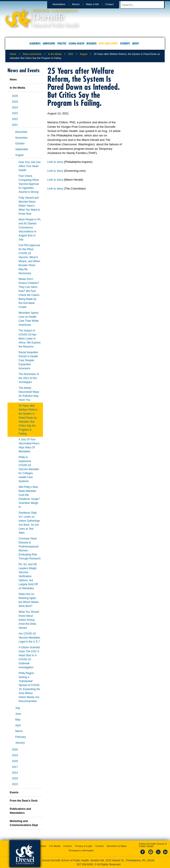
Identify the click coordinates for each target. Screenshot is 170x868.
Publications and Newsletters (20, 811)
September (22, 149)
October (20, 144)
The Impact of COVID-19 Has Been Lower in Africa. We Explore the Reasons (30, 339)
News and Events (32, 54)
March (19, 731)
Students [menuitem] (125, 43)
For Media (55, 846)
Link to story (55, 162)
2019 (15, 755)
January (20, 743)
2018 (15, 761)
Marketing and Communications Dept (24, 823)
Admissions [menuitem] (49, 43)
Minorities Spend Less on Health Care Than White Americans (29, 319)
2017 (15, 767)
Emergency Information (81, 850)
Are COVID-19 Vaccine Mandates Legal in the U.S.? (29, 638)
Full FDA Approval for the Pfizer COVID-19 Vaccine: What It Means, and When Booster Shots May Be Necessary (29, 259)
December (21, 132)
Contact (114, 4)
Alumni (80, 4)
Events (14, 792)
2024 (15, 108)
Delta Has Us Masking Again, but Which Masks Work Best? (29, 600)
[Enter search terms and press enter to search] (145, 5)
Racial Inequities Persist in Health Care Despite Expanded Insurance (28, 360)
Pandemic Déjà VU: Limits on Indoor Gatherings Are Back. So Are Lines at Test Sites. (29, 523)
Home (13, 54)
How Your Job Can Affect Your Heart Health (30, 166)
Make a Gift (97, 4)
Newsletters (63, 4)
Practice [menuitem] (62, 43)
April (18, 725)
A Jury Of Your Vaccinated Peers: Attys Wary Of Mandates (29, 445)
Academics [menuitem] (35, 43)
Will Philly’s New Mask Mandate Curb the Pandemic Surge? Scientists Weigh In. (29, 497)
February (21, 737)
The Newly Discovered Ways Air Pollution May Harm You (29, 394)
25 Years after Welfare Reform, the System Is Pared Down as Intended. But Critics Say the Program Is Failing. (28, 420)
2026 (15, 96)
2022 (15, 119)
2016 (15, 778)
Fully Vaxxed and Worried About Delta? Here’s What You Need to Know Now (29, 206)
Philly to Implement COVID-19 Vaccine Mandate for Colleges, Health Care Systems (29, 469)
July (18, 708)
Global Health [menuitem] (76, 43)
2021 (71, 54)
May (18, 720)
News (13, 80)
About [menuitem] (136, 43)
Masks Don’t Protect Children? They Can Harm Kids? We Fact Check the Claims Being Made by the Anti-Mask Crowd (29, 293)
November (21, 138)
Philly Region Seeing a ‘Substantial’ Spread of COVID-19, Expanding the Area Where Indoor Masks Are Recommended (29, 687)
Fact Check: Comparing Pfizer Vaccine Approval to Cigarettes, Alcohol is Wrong (29, 184)
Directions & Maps (117, 846)
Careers (68, 846)
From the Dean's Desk (24, 801)
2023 (15, 113)
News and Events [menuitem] (108, 43)
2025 (15, 102)
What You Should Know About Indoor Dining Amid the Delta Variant (29, 620)
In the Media (55, 54)
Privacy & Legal (84, 846)
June (18, 714)
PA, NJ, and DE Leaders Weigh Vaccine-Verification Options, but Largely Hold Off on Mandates (28, 576)
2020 (15, 750)
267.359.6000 (85, 864)
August (84, 54)
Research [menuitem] (92, 43)
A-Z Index (41, 846)
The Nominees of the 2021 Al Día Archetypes (29, 378)
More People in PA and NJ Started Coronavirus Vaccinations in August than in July (30, 229)
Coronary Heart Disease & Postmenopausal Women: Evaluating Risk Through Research (30, 549)
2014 (15, 773)
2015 (15, 784)
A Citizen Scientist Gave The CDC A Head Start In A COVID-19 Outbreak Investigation (29, 657)
